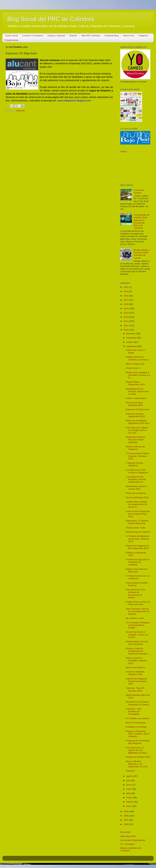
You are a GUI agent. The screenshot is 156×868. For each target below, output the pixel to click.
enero (129, 806)
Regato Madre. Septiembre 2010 (135, 383)
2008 (126, 816)
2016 (126, 304)
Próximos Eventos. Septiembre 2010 (135, 415)
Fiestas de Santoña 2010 (138, 757)
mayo (129, 789)
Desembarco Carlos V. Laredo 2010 (137, 488)
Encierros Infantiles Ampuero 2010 (135, 673)
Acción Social (11, 36)
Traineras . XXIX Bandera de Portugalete (134, 711)
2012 (126, 321)
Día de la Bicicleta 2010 (137, 497)
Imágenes (143, 36)
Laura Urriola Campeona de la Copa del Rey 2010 (138, 514)
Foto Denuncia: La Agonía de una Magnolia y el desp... (137, 750)
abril (129, 793)
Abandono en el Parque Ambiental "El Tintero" (138, 703)
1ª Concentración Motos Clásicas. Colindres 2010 (137, 456)
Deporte (73, 36)
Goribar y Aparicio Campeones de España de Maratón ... (138, 651)
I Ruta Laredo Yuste (135, 528)
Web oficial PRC (128, 836)
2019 (126, 291)
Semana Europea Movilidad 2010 (134, 404)
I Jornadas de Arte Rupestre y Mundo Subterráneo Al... (136, 479)
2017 (126, 300)
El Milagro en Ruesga (136, 727)
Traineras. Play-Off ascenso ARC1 (135, 689)
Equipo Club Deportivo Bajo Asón (137, 570)
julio (129, 781)
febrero (130, 802)
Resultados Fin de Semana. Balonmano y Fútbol (137, 391)
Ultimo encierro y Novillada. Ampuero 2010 (136, 660)
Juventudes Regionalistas (133, 840)
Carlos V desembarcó (136, 398)
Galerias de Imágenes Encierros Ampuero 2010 (136, 681)
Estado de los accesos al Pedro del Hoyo (138, 603)
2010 (126, 330)
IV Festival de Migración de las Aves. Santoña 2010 (137, 539)
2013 (126, 317)
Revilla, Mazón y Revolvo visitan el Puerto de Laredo (142, 254)
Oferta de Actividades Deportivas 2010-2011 (138, 422)
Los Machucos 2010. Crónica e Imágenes (137, 471)
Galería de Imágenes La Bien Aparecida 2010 (138, 547)
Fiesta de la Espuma (136, 493)
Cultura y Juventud (56, 36)
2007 (126, 820)
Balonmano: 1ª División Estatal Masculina (137, 522)
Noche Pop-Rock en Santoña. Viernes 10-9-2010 (137, 635)
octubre (130, 342)
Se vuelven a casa (135, 618)
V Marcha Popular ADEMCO (135, 464)
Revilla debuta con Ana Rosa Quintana (137, 643)
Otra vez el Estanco (135, 667)
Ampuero (130, 771)
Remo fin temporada (136, 723)
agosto (130, 776)
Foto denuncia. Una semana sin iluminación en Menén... (135, 594)
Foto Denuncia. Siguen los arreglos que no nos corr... (137, 430)
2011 (126, 326)
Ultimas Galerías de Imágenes (135, 448)
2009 (126, 811)
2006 (126, 824)
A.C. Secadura (127, 844)
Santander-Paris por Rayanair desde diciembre (136, 440)
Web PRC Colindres (91, 36)
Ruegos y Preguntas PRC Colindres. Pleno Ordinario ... (138, 734)
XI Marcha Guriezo (139, 191)
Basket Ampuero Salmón (138, 532)
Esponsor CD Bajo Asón (138, 409)
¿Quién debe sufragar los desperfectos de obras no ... (136, 504)
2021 (126, 287)
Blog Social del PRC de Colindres (51, 19)
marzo (130, 798)
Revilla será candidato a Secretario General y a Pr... (138, 375)
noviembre (132, 338)
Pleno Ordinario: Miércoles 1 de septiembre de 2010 (137, 764)
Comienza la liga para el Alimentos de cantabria (138, 562)
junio (129, 785)
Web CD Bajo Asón (135, 364)
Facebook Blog (112, 36)
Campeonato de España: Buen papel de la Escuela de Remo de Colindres (141, 221)
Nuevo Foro (129, 36)
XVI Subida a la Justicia (137, 718)
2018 (126, 296)
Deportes (21, 111)
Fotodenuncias (11, 40)
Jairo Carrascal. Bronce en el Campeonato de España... (137, 611)
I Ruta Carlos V (133, 368)
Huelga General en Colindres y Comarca (137, 358)
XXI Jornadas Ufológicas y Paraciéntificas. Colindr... (138, 625)
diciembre (131, 334)
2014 (126, 313)
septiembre (132, 346)
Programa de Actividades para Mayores (138, 742)
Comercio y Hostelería (33, 36)
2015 (126, 309)
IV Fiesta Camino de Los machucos (138, 577)
